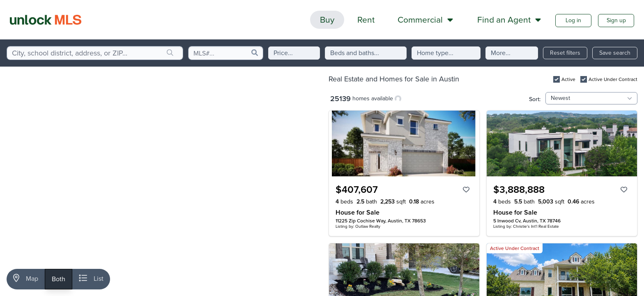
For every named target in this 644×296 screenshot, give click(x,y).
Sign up (616, 20)
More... (501, 53)
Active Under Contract (613, 79)
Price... (283, 53)
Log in (573, 20)
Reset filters (565, 53)
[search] (170, 53)
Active (568, 79)
